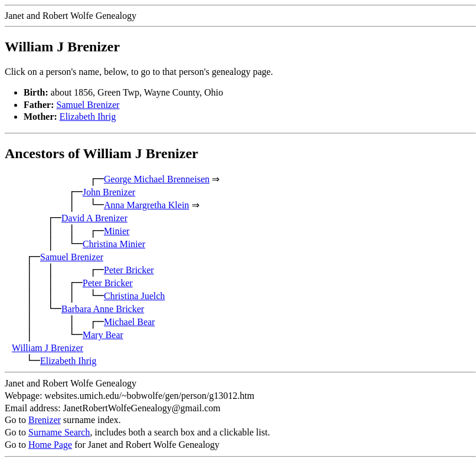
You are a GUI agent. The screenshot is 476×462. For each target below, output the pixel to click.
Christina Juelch (134, 296)
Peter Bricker (129, 270)
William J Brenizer (47, 348)
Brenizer (45, 420)
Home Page (50, 445)
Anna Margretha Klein (147, 205)
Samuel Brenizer (88, 105)
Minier (117, 231)
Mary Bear (103, 335)
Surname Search (59, 432)
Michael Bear (129, 322)
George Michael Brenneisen (157, 179)
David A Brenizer (94, 218)
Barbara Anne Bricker (103, 309)
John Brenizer (109, 192)
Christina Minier (114, 244)
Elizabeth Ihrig (88, 117)
